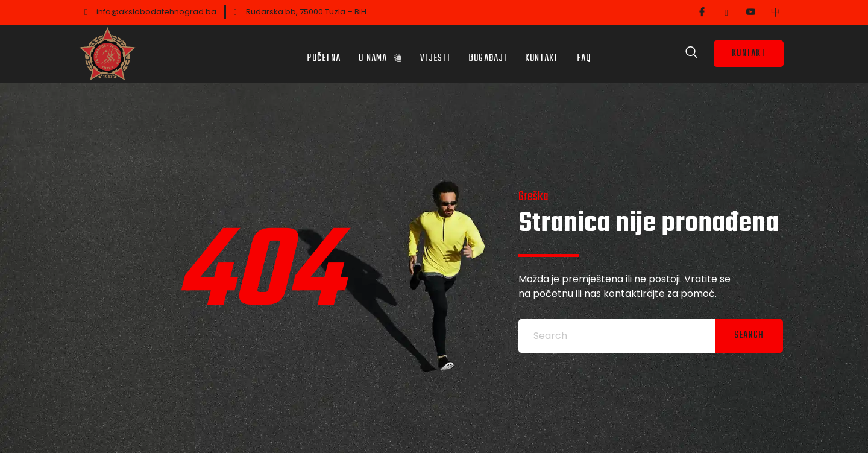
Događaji (488, 51)
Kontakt (542, 51)
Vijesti (435, 51)
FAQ (584, 51)
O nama (380, 51)
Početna (324, 51)
